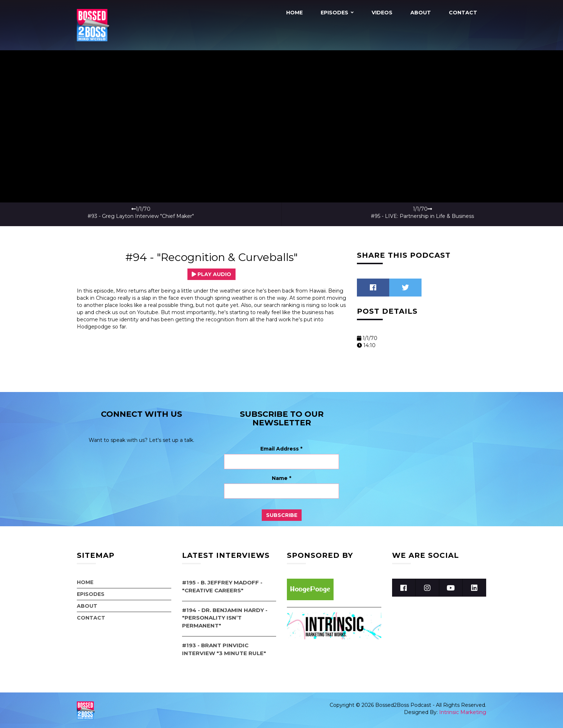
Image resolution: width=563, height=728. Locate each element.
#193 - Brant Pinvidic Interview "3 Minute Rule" (224, 649)
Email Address (281, 449)
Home (294, 13)
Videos (382, 13)
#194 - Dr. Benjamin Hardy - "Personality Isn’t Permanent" (225, 617)
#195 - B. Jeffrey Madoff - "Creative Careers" (222, 586)
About (421, 13)
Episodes (334, 13)
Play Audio (211, 274)
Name (281, 478)
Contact (463, 13)
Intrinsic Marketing (463, 712)
